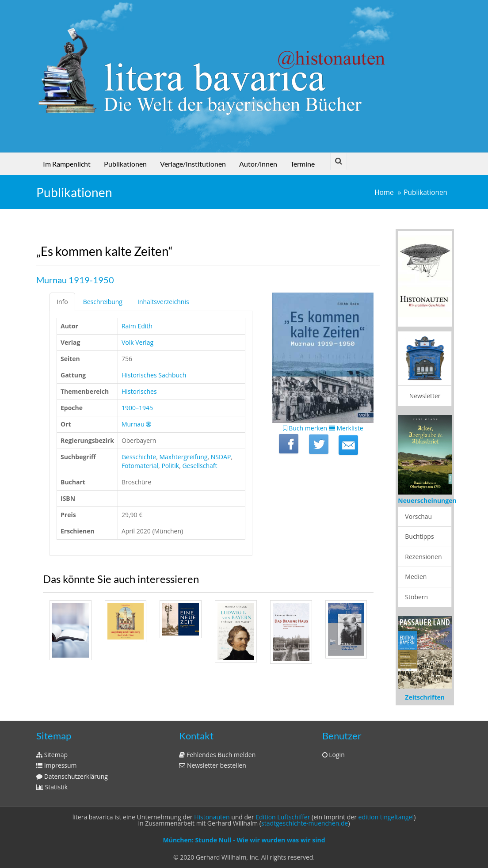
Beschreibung (103, 302)
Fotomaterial (140, 466)
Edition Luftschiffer (283, 817)
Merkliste (346, 428)
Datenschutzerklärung (72, 776)
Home (384, 192)
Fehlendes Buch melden (217, 755)
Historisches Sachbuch (154, 375)
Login (334, 755)
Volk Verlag (137, 342)
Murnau (133, 424)
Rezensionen (423, 557)
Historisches (139, 391)
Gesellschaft (200, 466)
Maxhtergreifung (184, 457)
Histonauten (212, 817)
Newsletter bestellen (213, 765)
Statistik (52, 787)
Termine (303, 164)
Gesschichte (139, 457)
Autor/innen (258, 164)
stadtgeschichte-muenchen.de (305, 823)
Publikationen (125, 164)
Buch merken (305, 428)
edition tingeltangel (386, 817)
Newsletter (425, 396)
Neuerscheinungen (427, 501)
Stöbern (416, 597)
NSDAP (221, 457)
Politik (170, 466)
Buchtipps (419, 536)
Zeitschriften (425, 697)
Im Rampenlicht (67, 164)
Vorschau (418, 516)
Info (62, 302)
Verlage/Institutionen (193, 164)
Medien (416, 577)
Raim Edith (137, 326)
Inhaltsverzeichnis (163, 302)
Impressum (57, 765)
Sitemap (52, 755)
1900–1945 (137, 408)
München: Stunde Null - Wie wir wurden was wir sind (244, 840)
